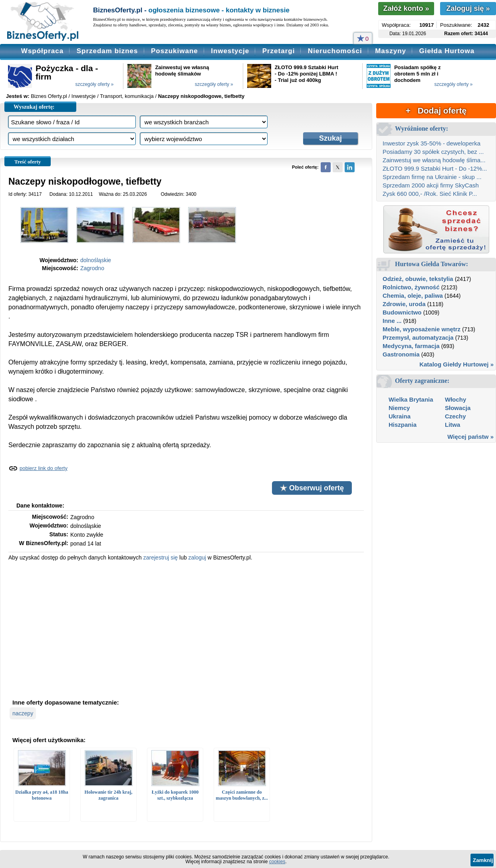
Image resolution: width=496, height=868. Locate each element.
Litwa (452, 425)
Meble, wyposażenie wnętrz (422, 329)
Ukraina (400, 416)
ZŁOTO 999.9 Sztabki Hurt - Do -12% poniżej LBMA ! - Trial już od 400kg (307, 74)
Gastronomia (401, 354)
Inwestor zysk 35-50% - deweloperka (432, 143)
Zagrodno (92, 268)
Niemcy (399, 408)
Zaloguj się (468, 8)
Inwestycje (230, 51)
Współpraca (42, 51)
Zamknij (483, 860)
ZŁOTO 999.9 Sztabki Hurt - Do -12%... (435, 168)
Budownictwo (402, 312)
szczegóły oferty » (94, 84)
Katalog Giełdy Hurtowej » (456, 364)
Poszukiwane (175, 51)
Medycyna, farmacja (411, 346)
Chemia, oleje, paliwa (413, 296)
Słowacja (458, 408)
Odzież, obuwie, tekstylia (418, 279)
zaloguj (197, 557)
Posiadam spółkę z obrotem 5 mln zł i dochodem (417, 74)
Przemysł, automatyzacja (418, 337)
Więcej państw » (470, 437)
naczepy (23, 713)
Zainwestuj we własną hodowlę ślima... (434, 160)
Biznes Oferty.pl (49, 96)
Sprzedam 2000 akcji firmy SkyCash (431, 185)
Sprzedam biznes (107, 51)
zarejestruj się (161, 557)
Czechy (455, 416)
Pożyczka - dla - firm (67, 72)
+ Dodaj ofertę (436, 110)
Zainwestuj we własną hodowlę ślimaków (182, 71)
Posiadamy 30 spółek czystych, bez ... (433, 152)
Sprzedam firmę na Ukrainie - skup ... (432, 177)
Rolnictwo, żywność (411, 287)
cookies (277, 862)
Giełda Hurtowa (447, 51)
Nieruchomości (335, 51)
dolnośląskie (96, 260)
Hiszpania (403, 425)
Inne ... (392, 321)
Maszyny (391, 51)
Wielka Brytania (411, 399)
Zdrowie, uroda (404, 304)
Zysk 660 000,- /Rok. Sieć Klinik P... (430, 194)
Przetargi (279, 51)
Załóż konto (406, 8)
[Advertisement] (186, 629)
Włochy (455, 399)
